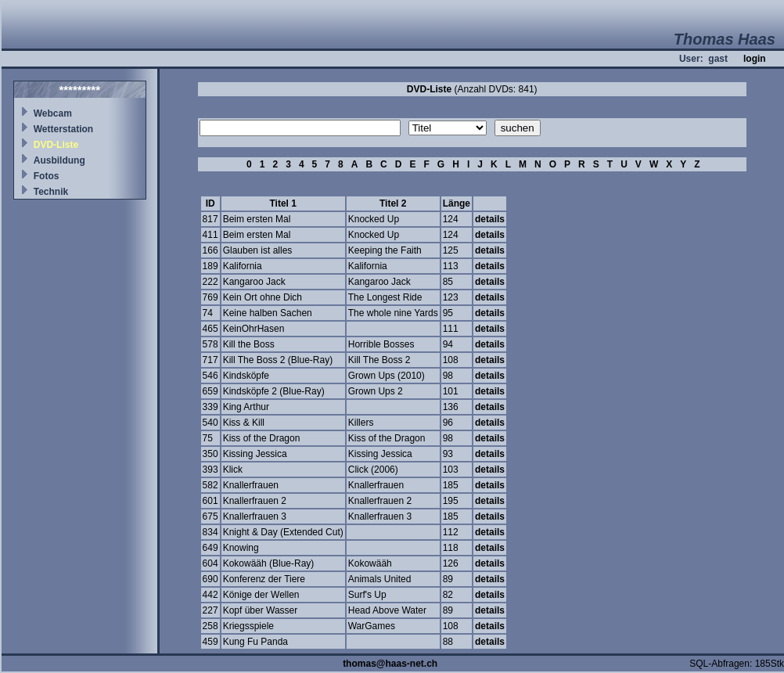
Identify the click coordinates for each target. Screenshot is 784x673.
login (755, 59)
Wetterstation (63, 129)
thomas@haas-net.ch (390, 664)
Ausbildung (59, 160)
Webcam (53, 113)
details (490, 219)
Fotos (47, 176)
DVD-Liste (56, 145)
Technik (51, 192)
